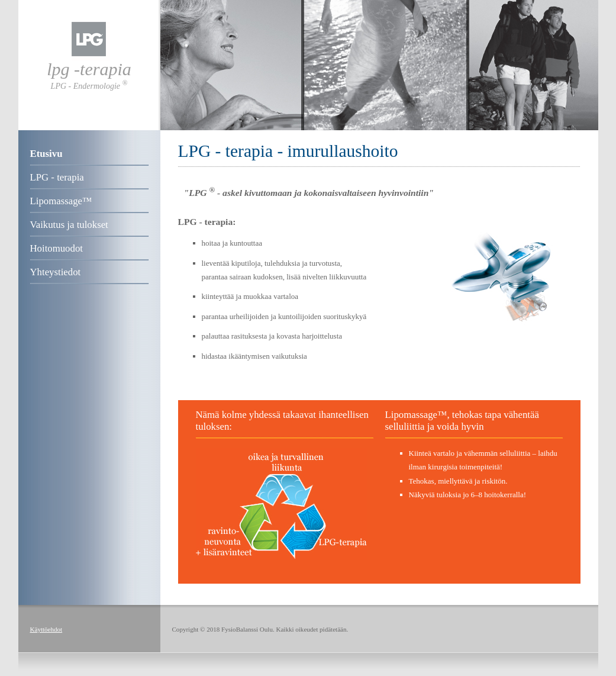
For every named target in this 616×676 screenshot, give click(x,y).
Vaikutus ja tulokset (69, 225)
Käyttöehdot (46, 629)
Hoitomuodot (57, 248)
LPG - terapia (57, 177)
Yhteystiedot (56, 272)
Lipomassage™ (61, 201)
